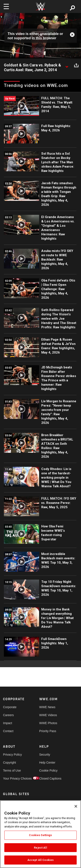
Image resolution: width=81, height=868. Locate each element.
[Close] (76, 806)
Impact (8, 723)
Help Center (47, 763)
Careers (8, 715)
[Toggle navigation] (6, 6)
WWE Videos (48, 715)
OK (40, 36)
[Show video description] (67, 65)
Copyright (10, 763)
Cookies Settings (40, 835)
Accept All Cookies (40, 860)
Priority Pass (48, 731)
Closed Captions (48, 778)
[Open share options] (76, 65)
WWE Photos (48, 723)
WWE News (47, 707)
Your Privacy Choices (12, 778)
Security (45, 755)
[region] (40, 834)
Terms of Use (12, 771)
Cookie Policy (48, 771)
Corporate (10, 707)
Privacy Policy (12, 755)
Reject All (40, 848)
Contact (8, 731)
